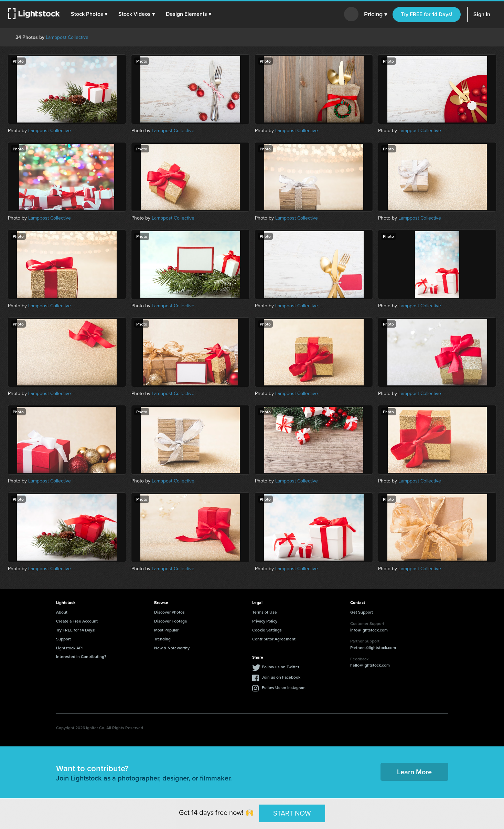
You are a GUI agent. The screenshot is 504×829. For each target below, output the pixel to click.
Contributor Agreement (274, 639)
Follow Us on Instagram (284, 687)
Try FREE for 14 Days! (427, 14)
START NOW (292, 813)
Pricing (376, 14)
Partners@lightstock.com (373, 647)
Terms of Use (265, 612)
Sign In (482, 14)
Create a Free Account (77, 621)
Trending (162, 639)
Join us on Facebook (281, 677)
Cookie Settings (267, 630)
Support (63, 639)
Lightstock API (69, 648)
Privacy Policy (265, 621)
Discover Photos (169, 612)
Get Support (362, 612)
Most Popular (166, 630)
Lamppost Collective (67, 37)
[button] (89, 14)
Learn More (414, 772)
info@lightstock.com (369, 630)
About (62, 612)
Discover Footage (171, 621)
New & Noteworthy (172, 648)
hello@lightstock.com (370, 665)
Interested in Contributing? (81, 656)
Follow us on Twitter (281, 667)
